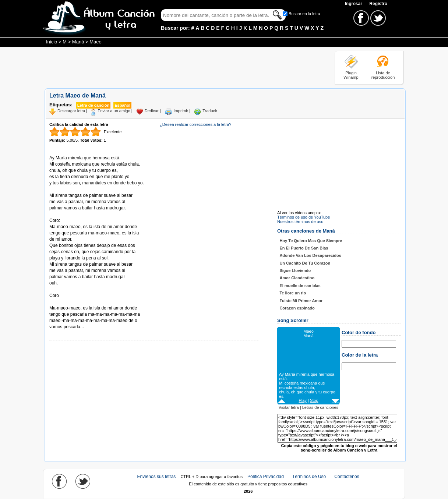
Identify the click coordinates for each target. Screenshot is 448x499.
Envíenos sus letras (157, 477)
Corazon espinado (297, 308)
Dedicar (152, 111)
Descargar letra (71, 111)
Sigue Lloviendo (295, 270)
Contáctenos (347, 477)
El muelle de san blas (300, 286)
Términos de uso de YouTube (304, 217)
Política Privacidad (266, 477)
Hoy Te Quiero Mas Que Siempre (311, 241)
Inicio (52, 42)
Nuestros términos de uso (300, 222)
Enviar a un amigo (114, 111)
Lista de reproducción (383, 75)
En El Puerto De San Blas (304, 248)
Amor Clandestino (297, 278)
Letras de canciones (320, 407)
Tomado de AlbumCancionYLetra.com (80, 302)
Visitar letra (289, 407)
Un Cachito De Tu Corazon (305, 263)
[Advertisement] (179, 67)
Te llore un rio (293, 293)
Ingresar (354, 4)
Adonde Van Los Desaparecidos (310, 255)
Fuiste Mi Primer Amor (301, 301)
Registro (378, 4)
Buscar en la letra (304, 14)
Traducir (210, 111)
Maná (78, 42)
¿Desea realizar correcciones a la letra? (195, 124)
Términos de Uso (309, 477)
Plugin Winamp (351, 75)
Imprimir (181, 111)
